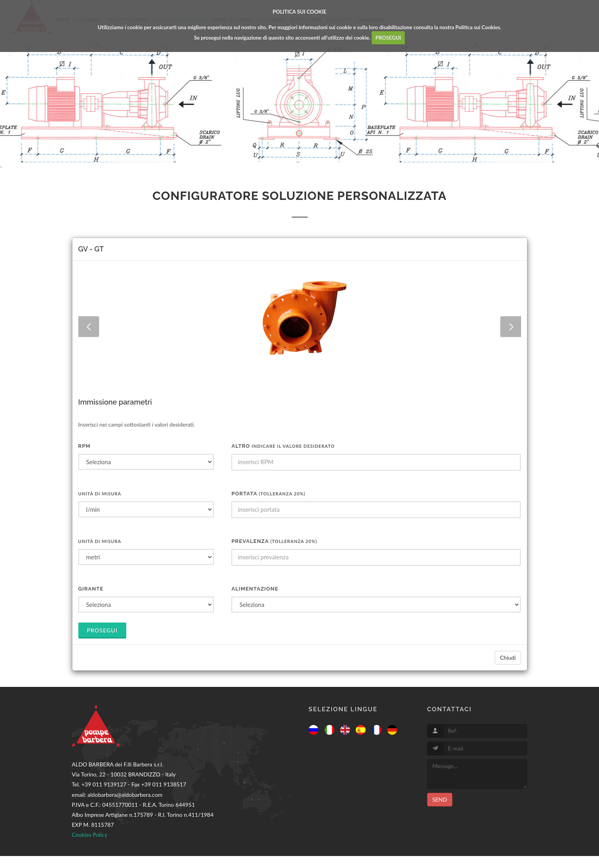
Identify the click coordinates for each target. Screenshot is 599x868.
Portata (268, 494)
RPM (85, 446)
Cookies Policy (90, 835)
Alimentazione (255, 589)
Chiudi (508, 657)
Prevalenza (274, 541)
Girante (91, 589)
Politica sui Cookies (478, 27)
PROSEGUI (388, 38)
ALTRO (283, 446)
